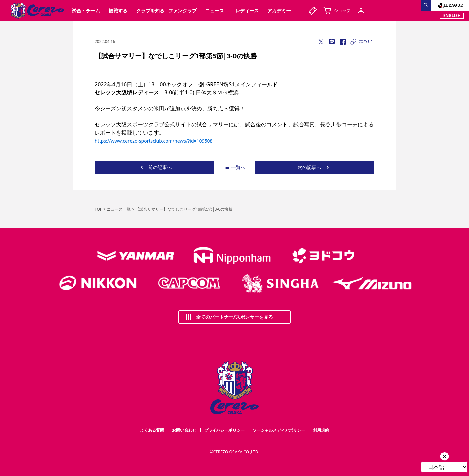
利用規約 (321, 430)
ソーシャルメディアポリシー (279, 430)
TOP (98, 209)
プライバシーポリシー (224, 430)
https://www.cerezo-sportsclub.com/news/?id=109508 (154, 141)
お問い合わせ (184, 430)
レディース (247, 11)
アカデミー (279, 11)
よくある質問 (152, 430)
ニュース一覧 (119, 209)
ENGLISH (452, 16)
